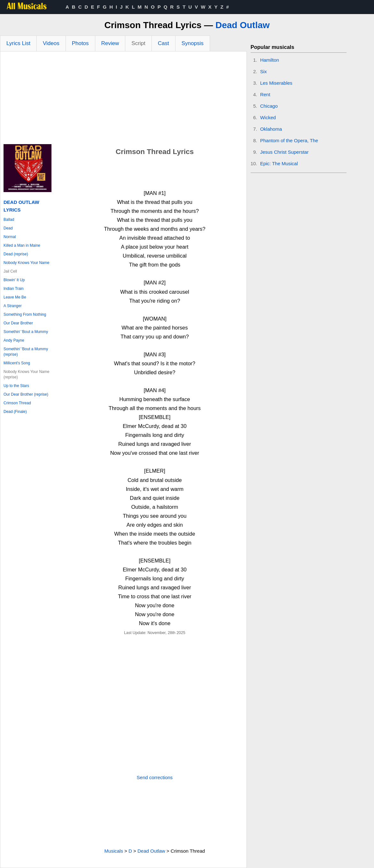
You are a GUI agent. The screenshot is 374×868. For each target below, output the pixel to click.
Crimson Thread (17, 403)
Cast (164, 43)
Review (110, 43)
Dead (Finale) (15, 412)
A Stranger (13, 306)
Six (264, 71)
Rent (265, 94)
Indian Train (14, 289)
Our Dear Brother (18, 323)
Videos (51, 43)
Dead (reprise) (16, 254)
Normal (10, 237)
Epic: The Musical (279, 163)
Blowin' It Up (14, 280)
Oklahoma (271, 129)
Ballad (9, 220)
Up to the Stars (16, 386)
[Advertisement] (123, 99)
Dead (8, 228)
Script (138, 43)
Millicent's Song (17, 363)
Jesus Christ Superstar (284, 152)
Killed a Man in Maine (22, 245)
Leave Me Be (15, 297)
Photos (80, 43)
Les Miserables (276, 83)
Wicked (268, 117)
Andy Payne (14, 340)
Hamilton (270, 60)
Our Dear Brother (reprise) (26, 394)
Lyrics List (18, 43)
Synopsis (193, 43)
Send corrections (155, 777)
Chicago (269, 106)
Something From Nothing (25, 314)
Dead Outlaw (243, 25)
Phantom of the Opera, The (289, 140)
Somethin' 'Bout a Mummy (26, 332)
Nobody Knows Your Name (26, 263)
